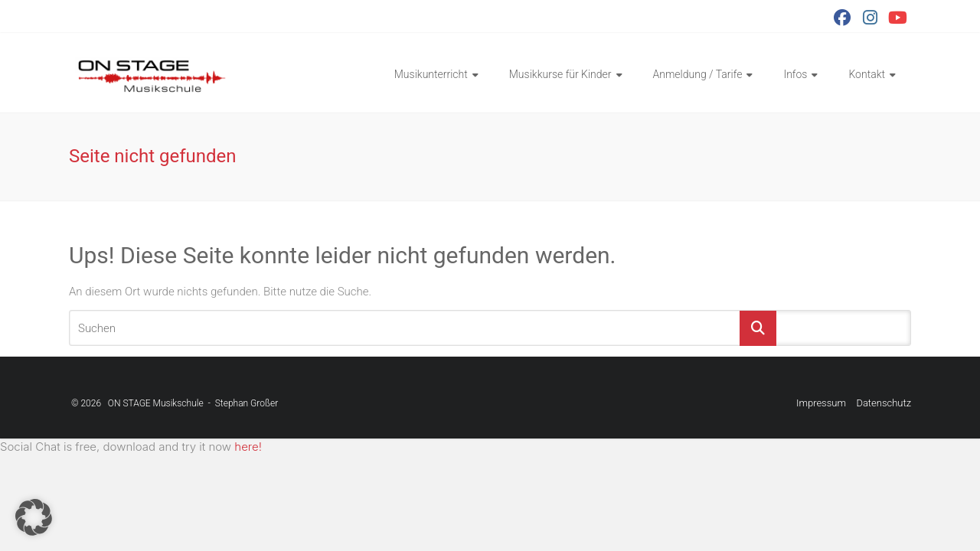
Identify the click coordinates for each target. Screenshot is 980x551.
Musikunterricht (431, 74)
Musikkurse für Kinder (560, 74)
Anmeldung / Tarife (698, 74)
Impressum (821, 403)
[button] (34, 517)
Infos (795, 74)
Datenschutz (884, 403)
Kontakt (867, 74)
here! (248, 447)
